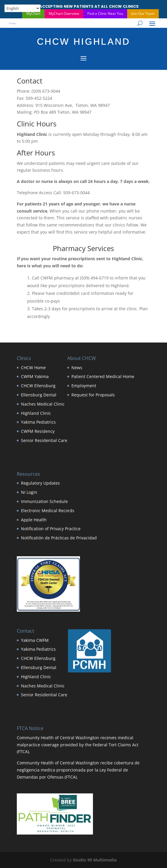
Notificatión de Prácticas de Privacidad (59, 538)
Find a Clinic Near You (105, 13)
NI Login (29, 492)
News (77, 368)
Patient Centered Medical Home (103, 376)
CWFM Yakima (35, 376)
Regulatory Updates (40, 483)
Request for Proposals (93, 395)
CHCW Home (33, 368)
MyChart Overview (64, 13)
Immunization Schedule (44, 501)
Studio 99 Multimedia (95, 860)
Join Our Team (143, 13)
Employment (84, 386)
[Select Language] (22, 8)
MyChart (33, 13)
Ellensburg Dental (39, 395)
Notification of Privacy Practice (51, 529)
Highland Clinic (36, 413)
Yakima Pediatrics (38, 422)
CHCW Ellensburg (38, 386)
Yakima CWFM (35, 640)
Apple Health (34, 520)
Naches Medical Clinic (43, 404)
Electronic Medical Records (48, 511)
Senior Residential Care (44, 440)
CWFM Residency (38, 431)
